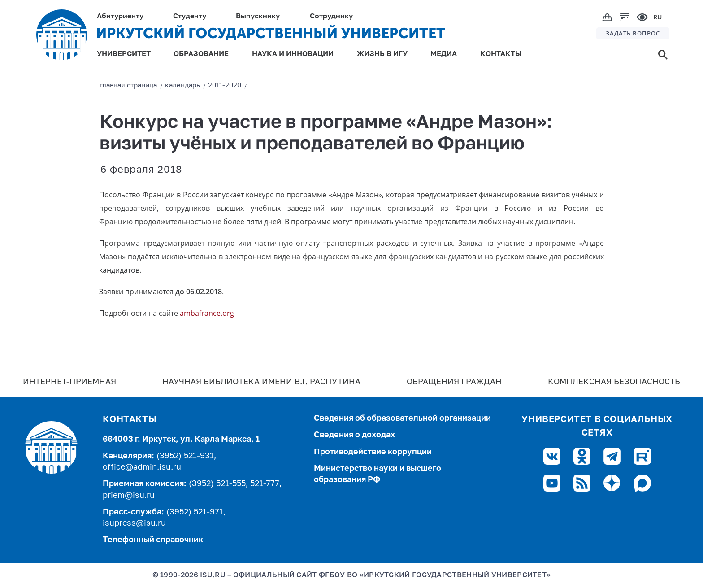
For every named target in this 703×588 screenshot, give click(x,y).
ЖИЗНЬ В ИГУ (382, 54)
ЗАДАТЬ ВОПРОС (633, 33)
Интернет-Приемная (69, 382)
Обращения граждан (454, 382)
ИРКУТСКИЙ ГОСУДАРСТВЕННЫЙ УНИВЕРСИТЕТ (271, 33)
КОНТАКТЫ (501, 54)
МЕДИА (444, 54)
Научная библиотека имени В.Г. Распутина (261, 382)
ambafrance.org (207, 313)
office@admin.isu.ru (142, 467)
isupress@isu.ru (134, 523)
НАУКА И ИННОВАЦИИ (293, 54)
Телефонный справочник (153, 540)
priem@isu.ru (129, 496)
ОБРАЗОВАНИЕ (201, 54)
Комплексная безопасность (614, 382)
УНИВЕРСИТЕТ (124, 54)
